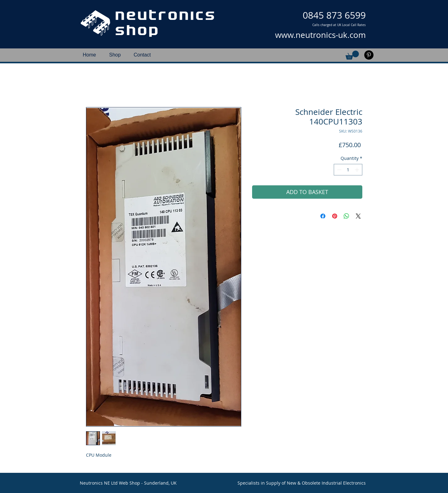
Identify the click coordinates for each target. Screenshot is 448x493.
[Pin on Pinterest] (335, 216)
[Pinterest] (369, 55)
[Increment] (357, 170)
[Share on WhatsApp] (346, 216)
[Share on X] (358, 216)
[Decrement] (339, 170)
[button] (352, 55)
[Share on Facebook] (323, 216)
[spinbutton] (348, 170)
